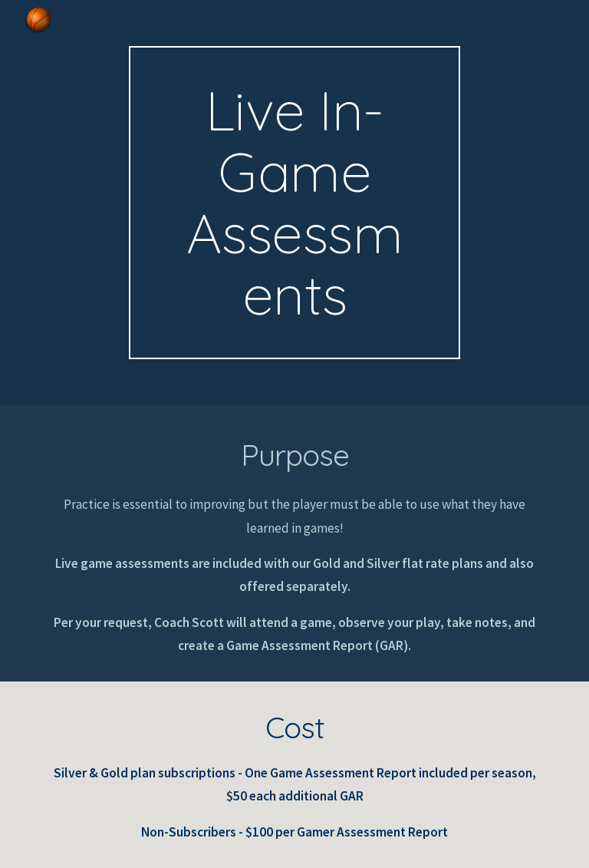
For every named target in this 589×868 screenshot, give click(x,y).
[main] (294, 203)
